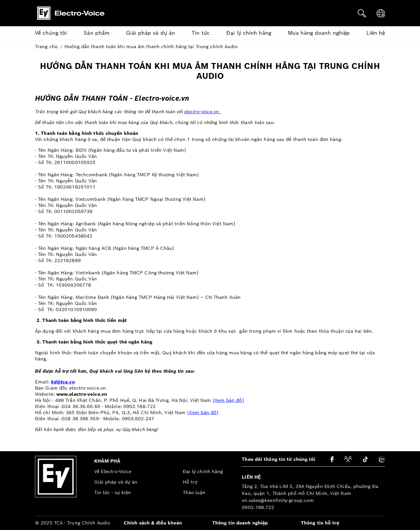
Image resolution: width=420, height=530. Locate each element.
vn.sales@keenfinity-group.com (278, 500)
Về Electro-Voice (113, 471)
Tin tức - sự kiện (113, 492)
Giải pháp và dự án (116, 482)
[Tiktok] (365, 459)
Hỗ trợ (190, 482)
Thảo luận (194, 492)
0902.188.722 (258, 507)
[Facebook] (332, 459)
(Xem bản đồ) (228, 400)
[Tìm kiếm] (362, 13)
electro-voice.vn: (203, 112)
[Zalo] (382, 459)
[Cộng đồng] (348, 459)
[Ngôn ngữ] (381, 13)
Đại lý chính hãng (203, 471)
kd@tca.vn (63, 382)
